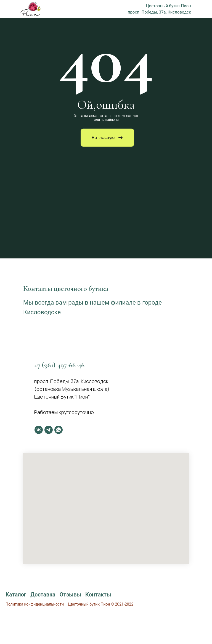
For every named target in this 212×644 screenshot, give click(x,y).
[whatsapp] (59, 430)
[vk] (39, 430)
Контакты (98, 595)
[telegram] (49, 430)
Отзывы (70, 595)
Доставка (43, 595)
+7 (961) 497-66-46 (59, 365)
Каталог (16, 595)
